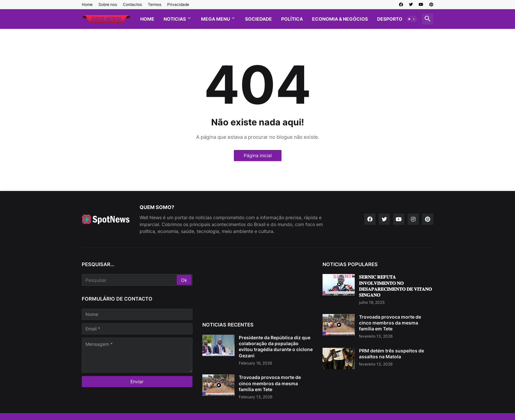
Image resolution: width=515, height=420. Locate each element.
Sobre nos (108, 4)
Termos (155, 4)
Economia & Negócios (340, 19)
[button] (412, 19)
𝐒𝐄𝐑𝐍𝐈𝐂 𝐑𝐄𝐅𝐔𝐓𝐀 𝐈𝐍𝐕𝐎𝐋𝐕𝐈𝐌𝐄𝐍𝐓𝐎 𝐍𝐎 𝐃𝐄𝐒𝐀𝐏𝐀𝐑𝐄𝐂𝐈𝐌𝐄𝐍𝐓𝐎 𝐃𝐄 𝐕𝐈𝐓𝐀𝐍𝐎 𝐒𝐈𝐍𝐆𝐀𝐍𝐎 (395, 286)
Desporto (390, 19)
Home (87, 4)
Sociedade (258, 19)
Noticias (175, 19)
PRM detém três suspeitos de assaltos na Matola (392, 354)
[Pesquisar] (130, 280)
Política (292, 19)
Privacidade (178, 4)
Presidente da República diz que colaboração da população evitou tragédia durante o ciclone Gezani (276, 346)
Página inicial (258, 155)
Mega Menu (215, 19)
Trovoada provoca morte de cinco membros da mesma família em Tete (270, 383)
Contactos (132, 4)
